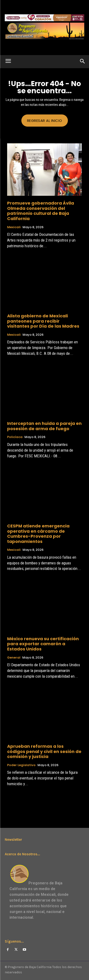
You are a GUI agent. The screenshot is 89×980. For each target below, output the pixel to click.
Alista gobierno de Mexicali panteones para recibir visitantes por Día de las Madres (43, 321)
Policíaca (15, 437)
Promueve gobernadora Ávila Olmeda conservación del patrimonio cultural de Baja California (41, 211)
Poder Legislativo (21, 765)
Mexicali (14, 227)
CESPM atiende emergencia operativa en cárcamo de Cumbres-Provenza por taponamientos (38, 534)
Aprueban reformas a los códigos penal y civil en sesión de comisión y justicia (44, 751)
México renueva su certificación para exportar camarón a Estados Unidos (43, 644)
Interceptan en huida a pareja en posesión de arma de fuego (44, 426)
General (14, 658)
